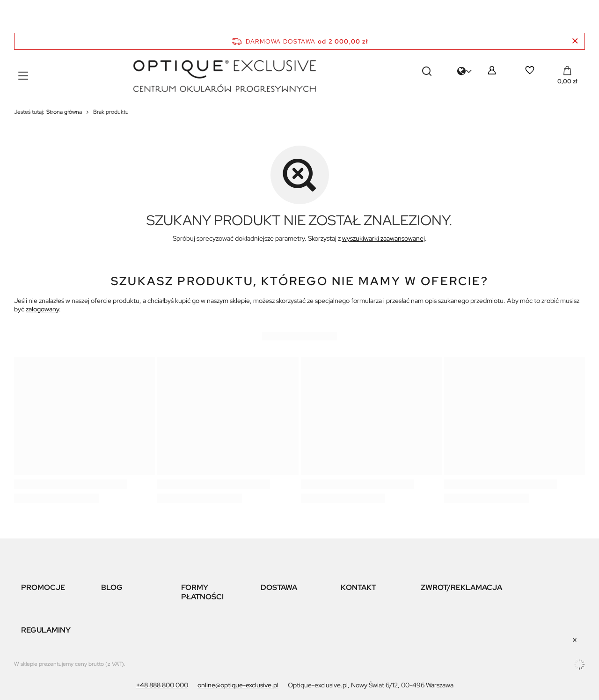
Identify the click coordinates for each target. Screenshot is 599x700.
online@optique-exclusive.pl (238, 685)
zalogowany (42, 309)
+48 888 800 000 (162, 685)
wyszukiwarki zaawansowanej (384, 238)
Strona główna (64, 112)
